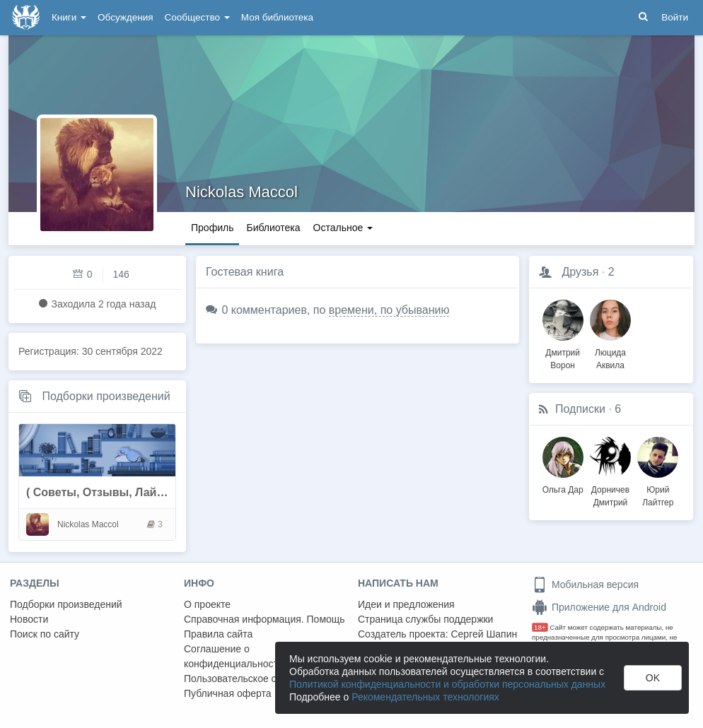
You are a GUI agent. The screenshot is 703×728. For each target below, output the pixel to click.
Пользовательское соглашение (255, 679)
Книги (69, 17)
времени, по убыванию (389, 310)
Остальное (343, 228)
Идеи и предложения (406, 604)
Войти (675, 17)
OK (653, 678)
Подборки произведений (106, 396)
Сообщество (197, 17)
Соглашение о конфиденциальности (234, 656)
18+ (540, 627)
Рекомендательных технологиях (425, 697)
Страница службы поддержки (425, 619)
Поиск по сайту (45, 634)
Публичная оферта (228, 693)
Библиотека (273, 228)
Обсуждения (125, 17)
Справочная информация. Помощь (265, 619)
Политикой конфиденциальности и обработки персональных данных (447, 684)
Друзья (580, 272)
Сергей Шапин (484, 634)
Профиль (212, 228)
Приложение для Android (599, 607)
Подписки (580, 409)
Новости (29, 619)
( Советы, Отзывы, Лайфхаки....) (117, 492)
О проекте (207, 604)
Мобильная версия (585, 585)
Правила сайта (218, 634)
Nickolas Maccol (242, 192)
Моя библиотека (277, 17)
